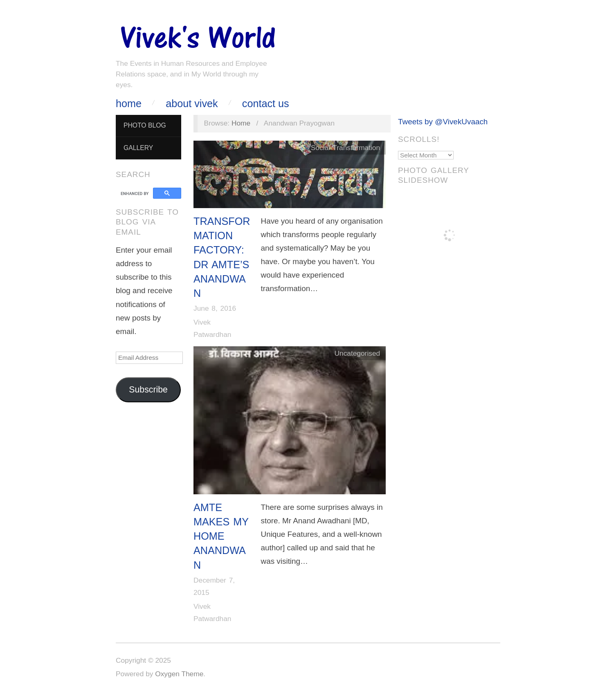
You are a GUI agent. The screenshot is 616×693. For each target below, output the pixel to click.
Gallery (138, 148)
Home (129, 104)
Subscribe (148, 390)
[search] (136, 193)
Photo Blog (145, 125)
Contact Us (266, 104)
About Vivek (192, 104)
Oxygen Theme (179, 674)
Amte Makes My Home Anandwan (221, 536)
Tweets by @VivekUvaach (443, 122)
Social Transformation (345, 148)
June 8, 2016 (215, 308)
